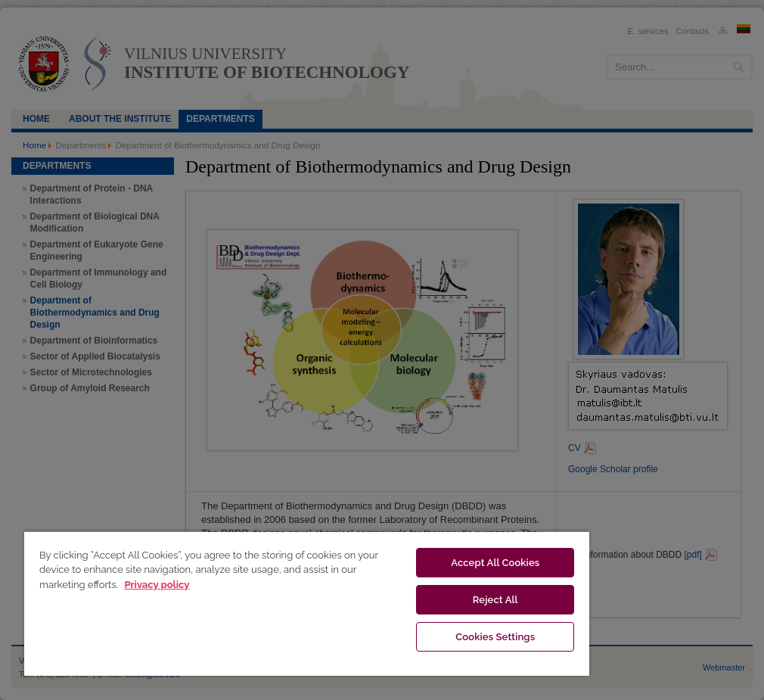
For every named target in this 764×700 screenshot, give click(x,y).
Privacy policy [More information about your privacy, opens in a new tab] (157, 585)
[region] (307, 603)
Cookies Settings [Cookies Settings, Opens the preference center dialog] (495, 637)
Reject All (495, 600)
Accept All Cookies (495, 563)
